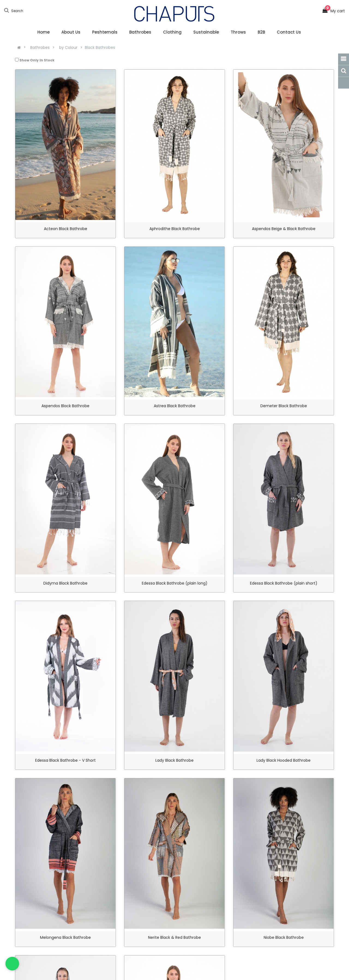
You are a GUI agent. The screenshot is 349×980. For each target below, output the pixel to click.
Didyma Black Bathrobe (65, 583)
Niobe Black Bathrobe (284, 937)
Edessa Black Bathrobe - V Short (65, 760)
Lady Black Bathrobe (174, 760)
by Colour (68, 47)
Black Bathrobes (100, 47)
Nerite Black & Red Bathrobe (174, 937)
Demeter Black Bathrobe (284, 406)
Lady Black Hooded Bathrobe (284, 760)
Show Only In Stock (35, 60)
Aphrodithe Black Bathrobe (175, 229)
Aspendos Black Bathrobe (65, 406)
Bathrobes (40, 47)
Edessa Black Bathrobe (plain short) (284, 583)
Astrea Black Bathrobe (175, 406)
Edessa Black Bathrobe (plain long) (175, 583)
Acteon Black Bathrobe (66, 229)
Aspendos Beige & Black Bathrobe (284, 229)
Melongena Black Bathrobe (65, 937)
